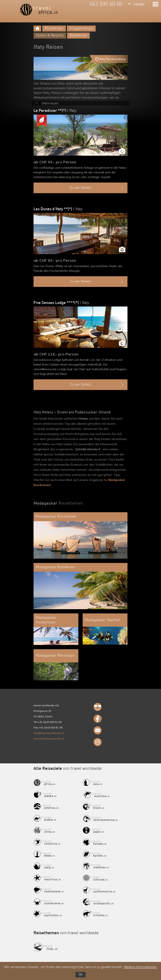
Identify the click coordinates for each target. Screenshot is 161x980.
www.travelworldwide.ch (49, 739)
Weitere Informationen (140, 967)
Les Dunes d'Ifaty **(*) (58, 209)
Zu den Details (97, 188)
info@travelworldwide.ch (49, 733)
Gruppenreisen (81, 28)
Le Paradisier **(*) (55, 111)
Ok (80, 975)
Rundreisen (54, 28)
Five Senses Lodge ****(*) (61, 303)
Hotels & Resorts (50, 35)
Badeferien (78, 35)
